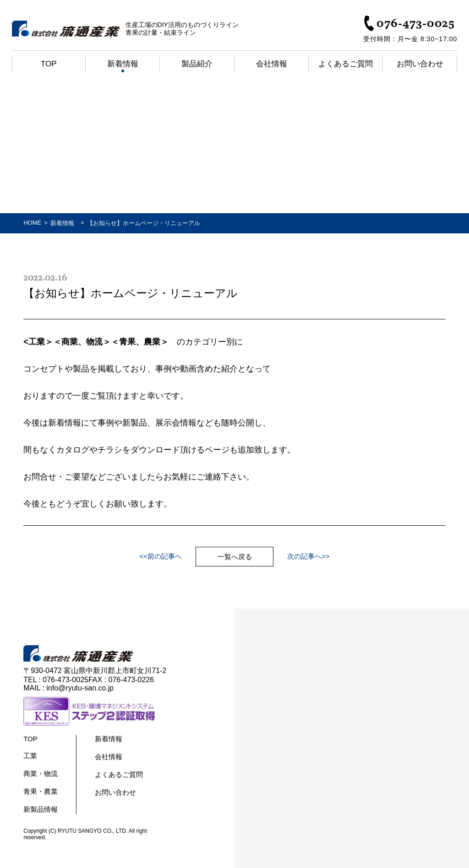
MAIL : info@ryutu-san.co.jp (68, 688)
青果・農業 (41, 791)
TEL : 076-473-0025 (56, 680)
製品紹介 (197, 64)
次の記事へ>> (308, 556)
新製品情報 (41, 809)
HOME (32, 223)
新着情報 (123, 64)
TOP (30, 739)
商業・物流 (41, 774)
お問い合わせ (420, 64)
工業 (30, 756)
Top (49, 64)
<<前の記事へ (161, 556)
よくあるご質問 (346, 64)
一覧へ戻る (235, 557)
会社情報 (272, 64)
